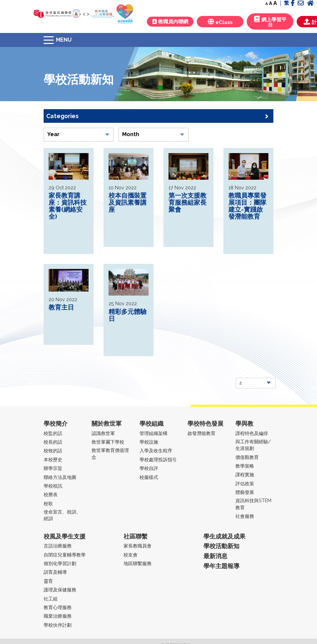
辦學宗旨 (53, 468)
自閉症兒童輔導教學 (65, 555)
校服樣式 (149, 477)
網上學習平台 (270, 22)
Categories (157, 116)
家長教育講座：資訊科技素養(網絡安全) (68, 206)
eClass (220, 22)
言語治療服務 (58, 546)
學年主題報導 (221, 566)
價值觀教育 (247, 457)
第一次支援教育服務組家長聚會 (187, 202)
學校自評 (149, 468)
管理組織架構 (154, 433)
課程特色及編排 (252, 433)
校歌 (48, 503)
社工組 (51, 599)
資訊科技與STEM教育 (253, 504)
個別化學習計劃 (60, 563)
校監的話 (53, 433)
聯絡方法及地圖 (60, 477)
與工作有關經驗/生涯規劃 (253, 445)
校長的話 (53, 442)
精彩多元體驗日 (128, 315)
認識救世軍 (103, 433)
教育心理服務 (58, 607)
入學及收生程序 (156, 450)
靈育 (48, 581)
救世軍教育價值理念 (110, 453)
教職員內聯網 (170, 22)
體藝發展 (245, 492)
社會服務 (245, 516)
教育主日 (61, 307)
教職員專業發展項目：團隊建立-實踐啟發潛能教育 (247, 206)
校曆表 (51, 494)
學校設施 (149, 442)
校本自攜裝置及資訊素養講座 (128, 202)
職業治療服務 (58, 616)
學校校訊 (53, 486)
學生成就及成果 (224, 536)
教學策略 (245, 466)
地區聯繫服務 (138, 563)
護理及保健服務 (60, 590)
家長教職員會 (138, 546)
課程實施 (245, 474)
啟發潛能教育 (201, 433)
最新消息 (215, 556)
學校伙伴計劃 (58, 625)
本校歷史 (53, 459)
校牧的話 (53, 450)
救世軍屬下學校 (108, 442)
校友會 (131, 555)
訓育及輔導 (55, 572)
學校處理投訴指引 (158, 459)
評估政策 (245, 483)
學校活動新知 (221, 546)
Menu (64, 40)
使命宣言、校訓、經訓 (62, 515)
